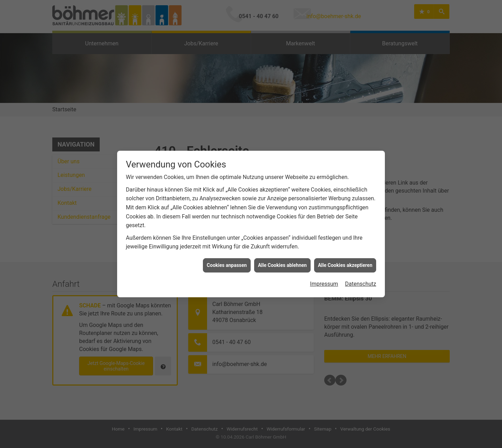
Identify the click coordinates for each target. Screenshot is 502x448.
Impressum (324, 280)
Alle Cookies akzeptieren (345, 261)
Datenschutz (361, 280)
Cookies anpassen (227, 261)
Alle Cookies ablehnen (282, 261)
